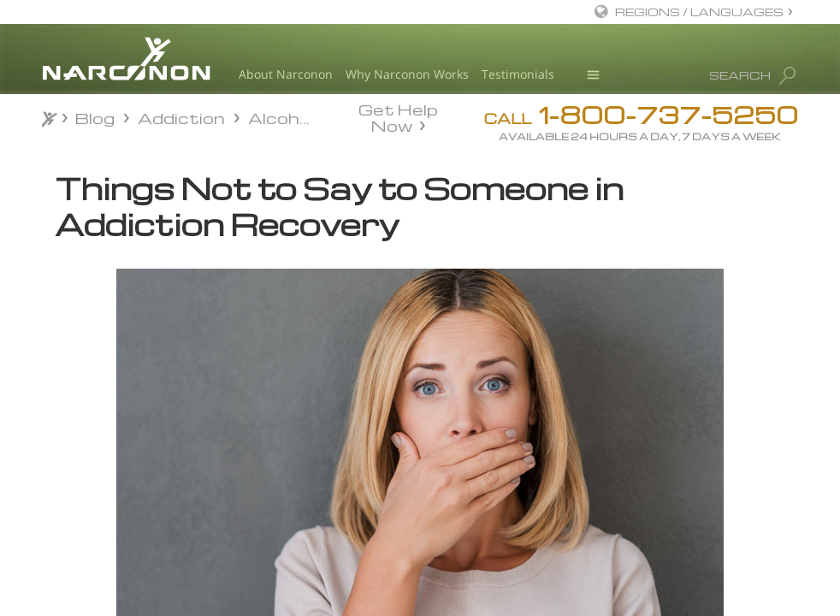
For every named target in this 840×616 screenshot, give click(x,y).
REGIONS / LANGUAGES (699, 12)
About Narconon (286, 74)
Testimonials (518, 74)
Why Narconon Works (407, 74)
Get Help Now (398, 116)
